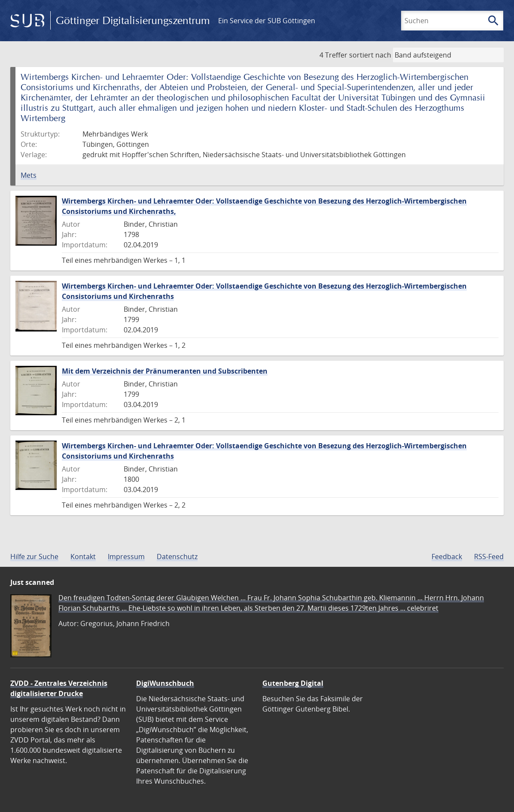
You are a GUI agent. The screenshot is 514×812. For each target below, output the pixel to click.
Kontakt (83, 557)
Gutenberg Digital (293, 683)
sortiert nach (370, 55)
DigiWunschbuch (165, 683)
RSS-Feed (489, 557)
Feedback (447, 557)
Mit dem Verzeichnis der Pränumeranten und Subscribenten (165, 371)
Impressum (126, 557)
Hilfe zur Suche (34, 557)
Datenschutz (177, 557)
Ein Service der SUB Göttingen (267, 21)
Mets (29, 175)
